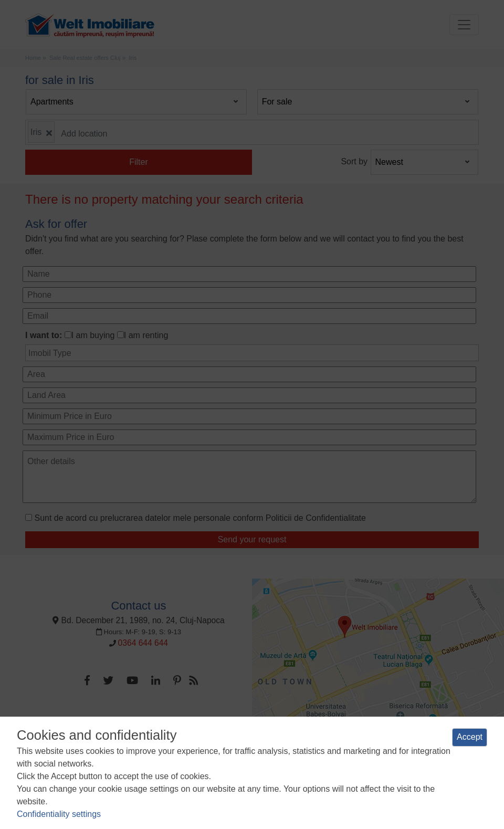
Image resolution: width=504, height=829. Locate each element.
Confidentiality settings (59, 814)
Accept (470, 737)
